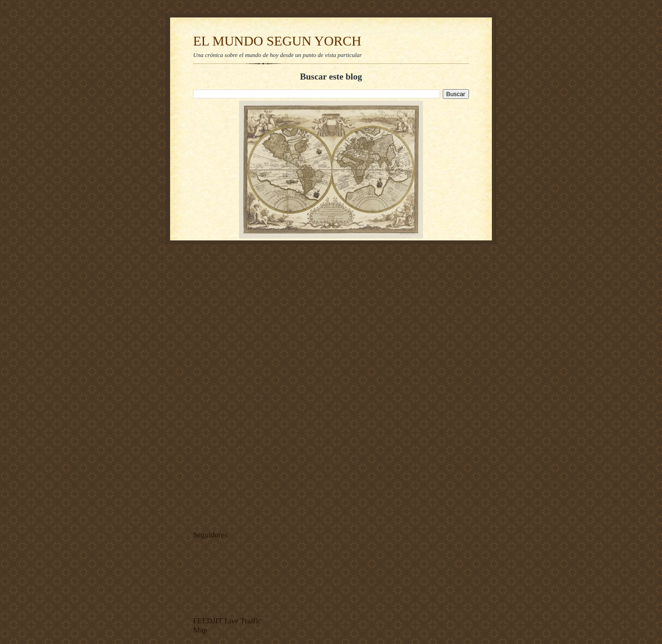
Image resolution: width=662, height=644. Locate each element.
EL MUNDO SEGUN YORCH (277, 41)
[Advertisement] (221, 385)
